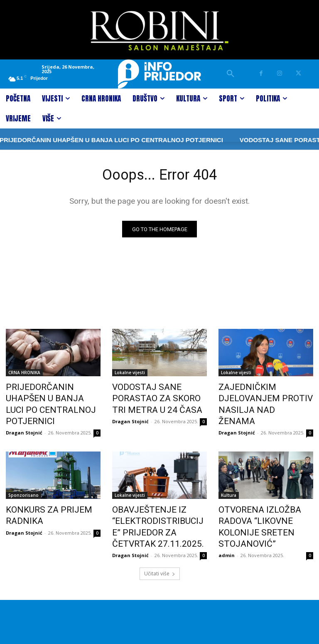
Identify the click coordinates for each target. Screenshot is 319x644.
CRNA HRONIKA (24, 375)
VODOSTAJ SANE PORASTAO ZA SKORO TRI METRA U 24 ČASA (158, 397)
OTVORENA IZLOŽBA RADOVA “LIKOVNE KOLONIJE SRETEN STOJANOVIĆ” (265, 503)
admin (227, 522)
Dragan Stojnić (24, 417)
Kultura (229, 480)
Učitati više (160, 549)
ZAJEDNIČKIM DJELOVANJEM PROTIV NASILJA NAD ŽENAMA (266, 397)
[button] (231, 74)
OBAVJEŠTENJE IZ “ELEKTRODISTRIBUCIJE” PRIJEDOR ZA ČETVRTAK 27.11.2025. (151, 507)
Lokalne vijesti (130, 375)
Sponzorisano (23, 480)
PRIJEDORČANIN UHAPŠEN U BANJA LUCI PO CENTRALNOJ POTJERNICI (53, 397)
